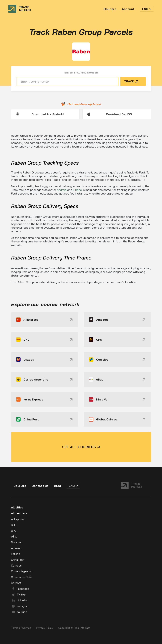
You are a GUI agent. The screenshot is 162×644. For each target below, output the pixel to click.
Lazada (16, 554)
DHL (14, 525)
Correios (16, 566)
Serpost (16, 583)
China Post (18, 560)
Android (62, 190)
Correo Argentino (22, 571)
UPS (14, 531)
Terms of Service (21, 628)
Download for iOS (119, 114)
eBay (14, 536)
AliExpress (18, 519)
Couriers (110, 9)
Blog (57, 486)
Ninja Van (17, 542)
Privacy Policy (45, 628)
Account (128, 9)
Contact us (40, 486)
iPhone (77, 190)
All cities (17, 507)
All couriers (19, 513)
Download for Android (48, 114)
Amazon (16, 548)
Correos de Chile (22, 577)
